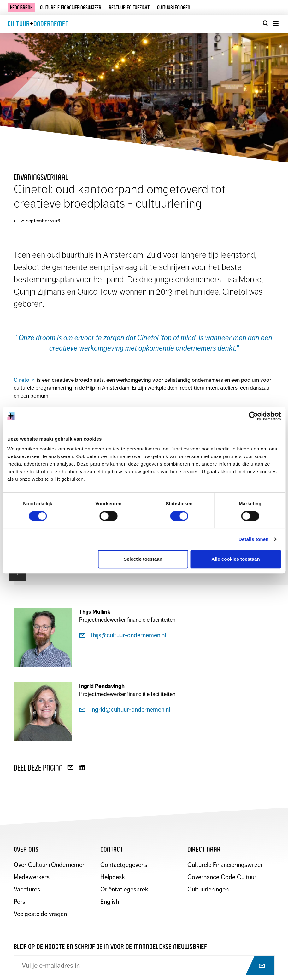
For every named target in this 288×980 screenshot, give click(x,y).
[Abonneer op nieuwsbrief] (256, 966)
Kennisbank (21, 7)
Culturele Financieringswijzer (225, 865)
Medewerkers (32, 877)
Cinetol (25, 380)
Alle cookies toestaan (235, 559)
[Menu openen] (275, 23)
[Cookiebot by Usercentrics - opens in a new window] (253, 416)
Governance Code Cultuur (222, 877)
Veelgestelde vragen (40, 914)
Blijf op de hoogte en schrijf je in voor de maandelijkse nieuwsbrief (110, 947)
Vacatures (27, 889)
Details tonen (253, 539)
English (110, 902)
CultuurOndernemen (38, 24)
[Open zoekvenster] (265, 23)
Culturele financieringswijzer (71, 7)
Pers (19, 902)
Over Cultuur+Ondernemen (50, 865)
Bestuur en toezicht (129, 7)
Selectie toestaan (143, 559)
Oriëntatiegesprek (124, 889)
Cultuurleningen (174, 7)
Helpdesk (113, 877)
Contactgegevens (124, 865)
